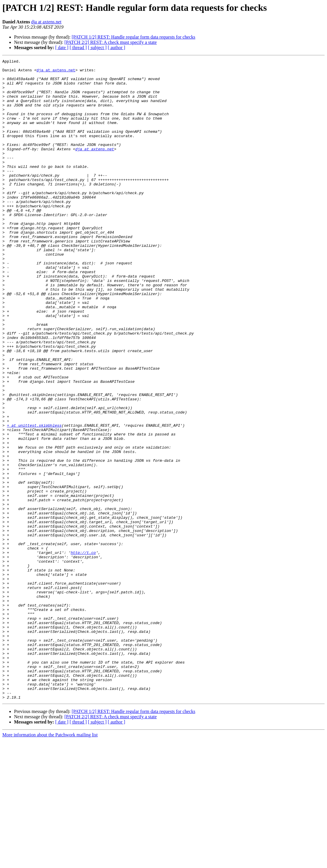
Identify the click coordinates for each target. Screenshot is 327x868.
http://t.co (83, 652)
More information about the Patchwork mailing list (50, 863)
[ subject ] (97, 48)
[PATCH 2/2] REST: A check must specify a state (110, 42)
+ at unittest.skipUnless (34, 499)
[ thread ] (78, 48)
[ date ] (62, 48)
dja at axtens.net (46, 22)
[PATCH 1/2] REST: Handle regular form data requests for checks (133, 37)
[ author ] (117, 48)
